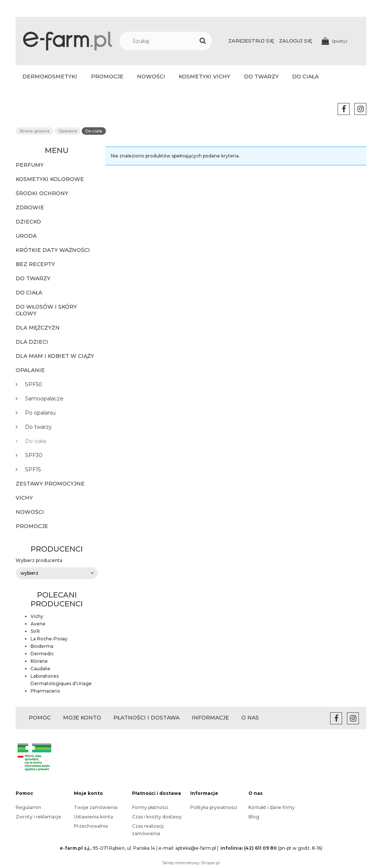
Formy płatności (150, 807)
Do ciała (29, 293)
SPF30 (34, 455)
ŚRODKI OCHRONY (42, 193)
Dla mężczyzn (38, 328)
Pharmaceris (45, 691)
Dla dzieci (32, 342)
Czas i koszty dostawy (157, 817)
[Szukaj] (203, 41)
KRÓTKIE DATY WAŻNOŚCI (53, 250)
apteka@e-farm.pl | (197, 848)
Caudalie (40, 669)
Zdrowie (30, 207)
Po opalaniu (40, 413)
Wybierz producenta (39, 561)
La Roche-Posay (49, 639)
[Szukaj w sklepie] (169, 41)
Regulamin (28, 807)
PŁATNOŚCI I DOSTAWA (146, 718)
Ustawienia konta (93, 817)
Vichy (24, 498)
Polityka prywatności (214, 807)
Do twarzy (33, 278)
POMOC (40, 718)
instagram (360, 109)
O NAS (250, 718)
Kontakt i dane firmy (272, 807)
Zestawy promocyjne (50, 484)
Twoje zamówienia (96, 807)
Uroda (26, 236)
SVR (35, 631)
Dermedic (42, 654)
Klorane (39, 661)
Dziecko (28, 222)
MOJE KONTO (82, 718)
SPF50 (34, 384)
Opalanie (30, 370)
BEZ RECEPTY (35, 264)
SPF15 (33, 469)
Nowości (30, 512)
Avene (38, 624)
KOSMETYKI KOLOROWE (50, 179)
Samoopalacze (44, 399)
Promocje (32, 526)
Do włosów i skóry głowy (46, 310)
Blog (254, 817)
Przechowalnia (91, 826)
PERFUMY (30, 165)
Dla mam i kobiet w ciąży (55, 356)
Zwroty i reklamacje (38, 817)
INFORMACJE (210, 718)
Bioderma (42, 646)
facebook (344, 109)
